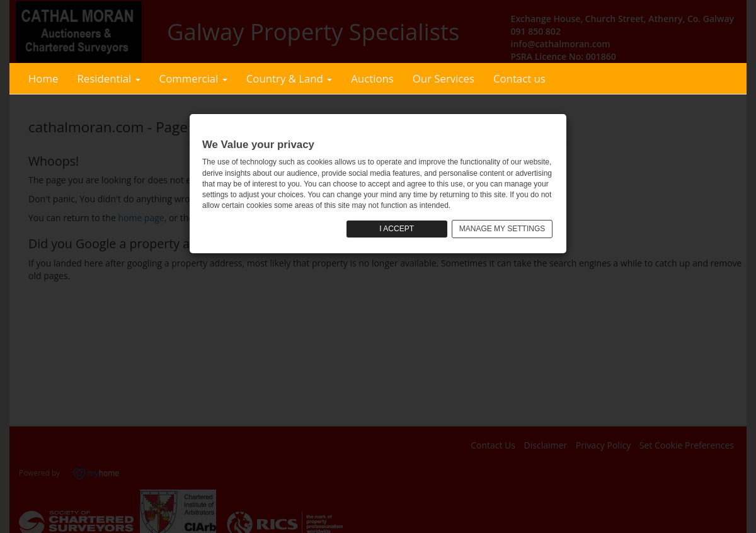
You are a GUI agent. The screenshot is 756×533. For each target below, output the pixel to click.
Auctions (372, 78)
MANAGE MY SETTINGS (502, 229)
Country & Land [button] (289, 78)
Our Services (444, 78)
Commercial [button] (193, 78)
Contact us (519, 78)
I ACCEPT (397, 229)
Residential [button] (108, 78)
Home (43, 78)
